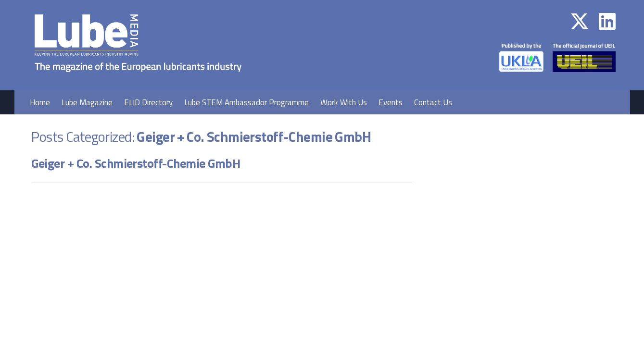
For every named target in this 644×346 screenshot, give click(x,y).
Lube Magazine (87, 102)
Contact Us (433, 102)
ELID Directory (148, 102)
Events (391, 102)
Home (40, 102)
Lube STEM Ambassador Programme (246, 102)
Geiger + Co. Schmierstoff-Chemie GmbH (136, 163)
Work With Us (344, 102)
